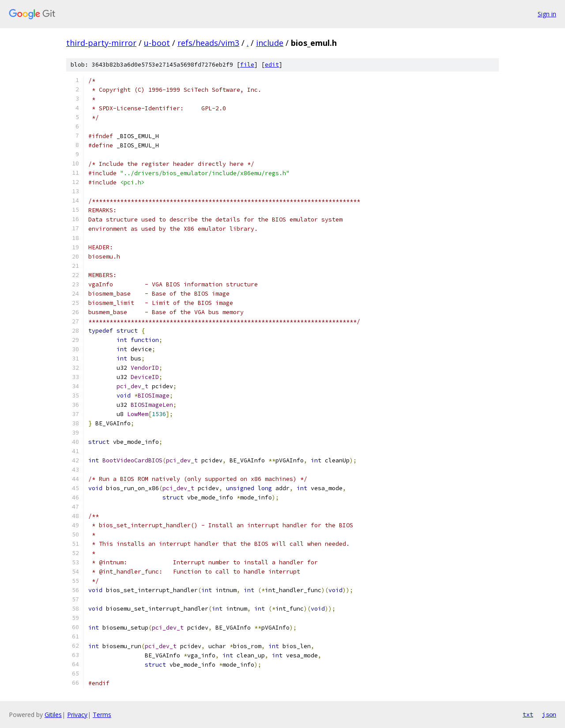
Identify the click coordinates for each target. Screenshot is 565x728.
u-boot (157, 43)
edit (272, 65)
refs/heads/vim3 (208, 43)
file (247, 65)
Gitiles (53, 715)
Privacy (77, 715)
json (549, 714)
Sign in (547, 14)
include (270, 43)
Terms (102, 715)
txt (528, 714)
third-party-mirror (101, 43)
